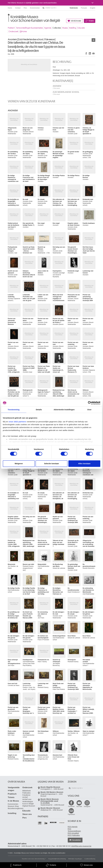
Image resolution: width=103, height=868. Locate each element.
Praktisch (11, 28)
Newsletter (76, 840)
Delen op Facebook (86, 53)
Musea (65, 28)
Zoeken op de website (43, 8)
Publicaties (27, 793)
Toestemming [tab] (14, 410)
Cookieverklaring (90, 859)
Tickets (91, 21)
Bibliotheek (27, 791)
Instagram (87, 806)
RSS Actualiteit (73, 833)
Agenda (48, 28)
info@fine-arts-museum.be (81, 846)
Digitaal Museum (29, 806)
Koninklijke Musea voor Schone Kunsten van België (8, 16)
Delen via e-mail (93, 53)
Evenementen (35, 8)
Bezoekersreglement (16, 808)
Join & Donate (76, 21)
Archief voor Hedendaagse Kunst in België (28, 802)
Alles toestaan (84, 463)
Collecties (57, 28)
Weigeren (19, 463)
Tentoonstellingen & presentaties (29, 28)
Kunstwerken (93, 40)
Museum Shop (13, 806)
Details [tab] (39, 410)
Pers (25, 8)
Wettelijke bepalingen (75, 859)
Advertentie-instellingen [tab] (64, 410)
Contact (18, 8)
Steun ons (27, 814)
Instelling (73, 28)
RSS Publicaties (74, 835)
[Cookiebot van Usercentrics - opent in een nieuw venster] (90, 403)
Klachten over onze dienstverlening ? (34, 859)
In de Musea (13, 801)
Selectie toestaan (51, 463)
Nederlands (74, 8)
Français (84, 8)
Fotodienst (26, 795)
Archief (25, 797)
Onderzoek (13, 31)
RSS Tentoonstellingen (74, 830)
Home (10, 8)
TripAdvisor (71, 814)
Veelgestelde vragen (14, 789)
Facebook (71, 806)
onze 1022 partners (17, 422)
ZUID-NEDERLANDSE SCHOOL (66, 93)
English (93, 8)
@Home (23, 31)
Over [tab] (89, 410)
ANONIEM (57, 87)
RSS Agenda (73, 827)
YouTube (79, 806)
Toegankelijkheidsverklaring (57, 859)
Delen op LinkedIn (90, 53)
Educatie (81, 28)
